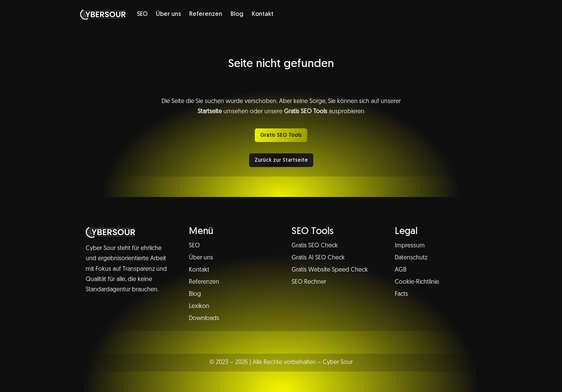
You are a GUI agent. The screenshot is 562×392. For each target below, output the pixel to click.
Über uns (168, 14)
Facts (401, 294)
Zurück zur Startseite (281, 160)
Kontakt (263, 14)
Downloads (204, 319)
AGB (401, 270)
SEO (142, 14)
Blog (237, 14)
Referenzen (206, 14)
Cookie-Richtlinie (417, 282)
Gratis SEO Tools (281, 135)
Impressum (410, 246)
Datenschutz (411, 258)
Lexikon (199, 306)
